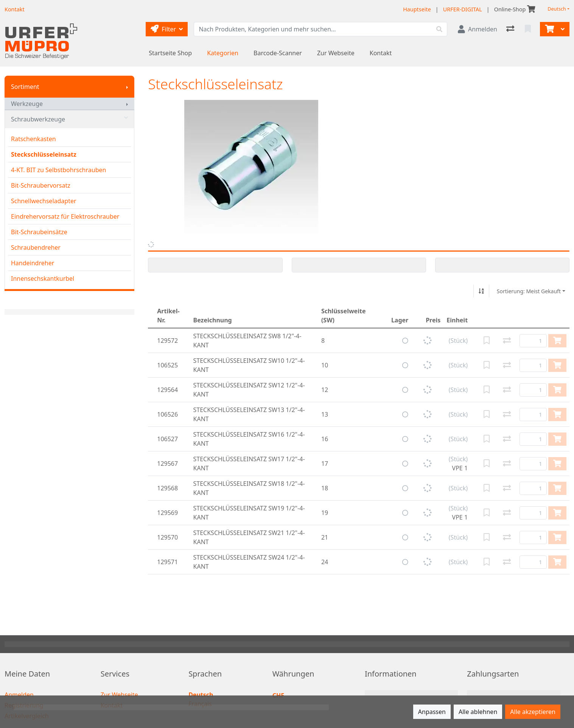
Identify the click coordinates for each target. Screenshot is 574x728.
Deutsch (557, 9)
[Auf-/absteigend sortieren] (481, 291)
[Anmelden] (478, 29)
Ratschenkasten (33, 139)
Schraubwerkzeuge (69, 119)
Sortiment (25, 87)
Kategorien (223, 53)
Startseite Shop (170, 53)
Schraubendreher (36, 247)
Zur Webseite (336, 53)
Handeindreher (33, 263)
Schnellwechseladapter (44, 201)
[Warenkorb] (549, 29)
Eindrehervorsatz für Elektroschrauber (65, 216)
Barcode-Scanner (278, 53)
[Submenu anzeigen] (127, 87)
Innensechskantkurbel (43, 278)
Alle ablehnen (478, 712)
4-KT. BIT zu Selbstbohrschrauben (58, 170)
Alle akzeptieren (533, 712)
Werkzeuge (27, 104)
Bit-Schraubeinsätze (39, 232)
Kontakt (381, 53)
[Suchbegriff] (313, 29)
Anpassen (432, 712)
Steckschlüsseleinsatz (44, 154)
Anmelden (19, 695)
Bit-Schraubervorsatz (41, 185)
